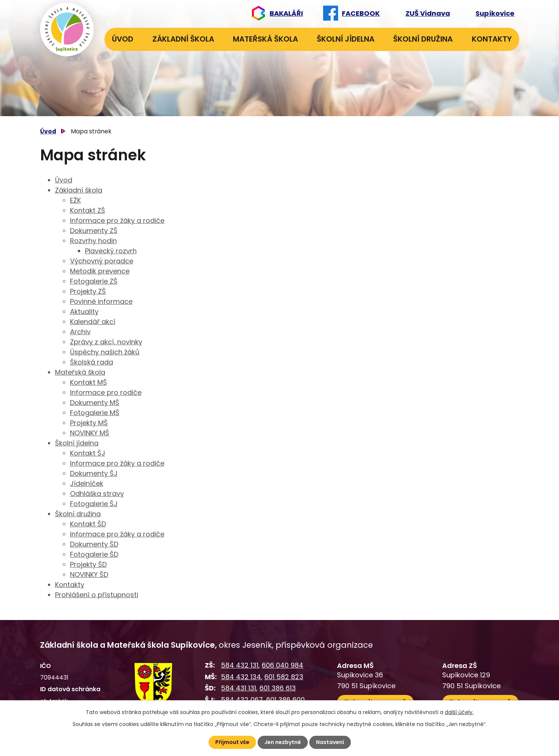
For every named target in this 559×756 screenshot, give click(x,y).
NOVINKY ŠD (89, 574)
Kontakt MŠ (89, 382)
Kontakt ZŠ (88, 210)
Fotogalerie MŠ (95, 413)
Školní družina (423, 39)
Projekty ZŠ (88, 291)
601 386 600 (285, 700)
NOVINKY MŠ (90, 433)
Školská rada (92, 362)
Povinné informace (101, 301)
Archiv (80, 332)
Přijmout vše (232, 742)
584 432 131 (240, 665)
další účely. (459, 712)
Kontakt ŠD (88, 524)
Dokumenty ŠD (94, 544)
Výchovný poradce (102, 261)
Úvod (123, 39)
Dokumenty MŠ (95, 403)
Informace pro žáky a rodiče (117, 220)
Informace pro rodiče (106, 392)
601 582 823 (284, 677)
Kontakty (492, 39)
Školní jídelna (346, 39)
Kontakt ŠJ (88, 453)
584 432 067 (242, 700)
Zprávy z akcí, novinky (106, 342)
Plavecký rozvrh (111, 251)
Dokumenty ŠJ (94, 473)
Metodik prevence (100, 271)
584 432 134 (241, 677)
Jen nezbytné (283, 742)
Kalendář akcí (93, 322)
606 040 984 (282, 665)
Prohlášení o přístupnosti (97, 595)
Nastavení (330, 742)
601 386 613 (278, 688)
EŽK (75, 200)
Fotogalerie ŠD (94, 554)
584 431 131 (239, 688)
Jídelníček (87, 483)
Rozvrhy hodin (93, 241)
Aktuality (84, 312)
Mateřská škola (265, 39)
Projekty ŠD (88, 564)
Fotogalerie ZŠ (94, 281)
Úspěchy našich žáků (105, 352)
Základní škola (183, 39)
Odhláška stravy (97, 494)
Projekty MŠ (89, 423)
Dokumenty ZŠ (94, 231)
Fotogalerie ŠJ (94, 504)
